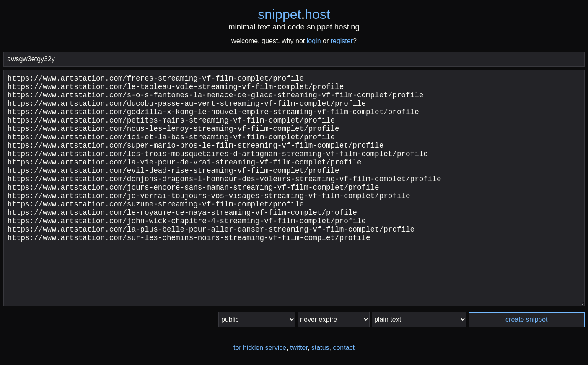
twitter (299, 348)
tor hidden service (260, 348)
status (320, 348)
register (342, 41)
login (314, 41)
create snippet (527, 319)
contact (344, 348)
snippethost (294, 14)
